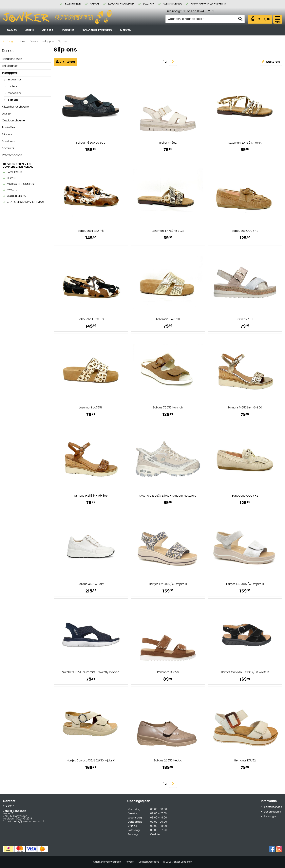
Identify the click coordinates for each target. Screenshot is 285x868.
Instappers (10, 73)
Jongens (68, 31)
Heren (29, 31)
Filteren (69, 62)
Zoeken (240, 19)
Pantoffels (9, 128)
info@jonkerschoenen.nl (28, 821)
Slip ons (13, 100)
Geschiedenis (272, 812)
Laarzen (7, 114)
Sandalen (8, 141)
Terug (10, 41)
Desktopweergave (149, 862)
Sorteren (273, 62)
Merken (126, 31)
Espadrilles (15, 80)
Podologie (270, 817)
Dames (12, 31)
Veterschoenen (12, 155)
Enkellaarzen (10, 66)
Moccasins (15, 93)
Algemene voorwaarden (107, 862)
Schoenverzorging (97, 31)
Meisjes (47, 31)
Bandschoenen (12, 59)
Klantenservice (273, 807)
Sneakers (8, 148)
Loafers (12, 86)
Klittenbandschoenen (16, 107)
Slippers (7, 134)
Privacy (130, 862)
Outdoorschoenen (14, 121)
